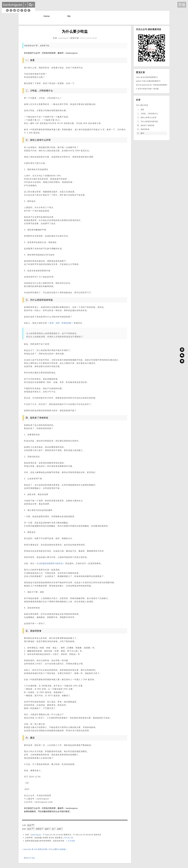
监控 (48, 829)
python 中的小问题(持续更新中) (148, 81)
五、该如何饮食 (143, 129)
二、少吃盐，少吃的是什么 (148, 114)
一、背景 (141, 110)
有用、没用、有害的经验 (60, 323)
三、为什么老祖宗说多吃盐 (148, 121)
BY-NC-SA (69, 838)
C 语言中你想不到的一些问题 (147, 89)
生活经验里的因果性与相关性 (50, 563)
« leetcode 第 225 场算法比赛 (35, 849)
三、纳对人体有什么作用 (147, 117)
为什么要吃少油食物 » (58, 849)
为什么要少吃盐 (142, 105)
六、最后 (141, 133)
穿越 (182, 5)
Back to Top (29, 858)
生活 (31, 825)
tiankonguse (36, 835)
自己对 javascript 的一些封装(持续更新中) (152, 85)
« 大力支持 (70, 841)
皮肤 (60, 829)
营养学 (40, 829)
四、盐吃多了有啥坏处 (146, 125)
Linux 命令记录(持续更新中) (147, 77)
